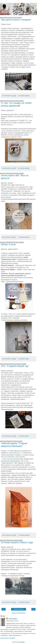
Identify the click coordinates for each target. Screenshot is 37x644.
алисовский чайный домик (11, 461)
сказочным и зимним (13, 455)
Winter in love (8, 244)
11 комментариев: (24, 237)
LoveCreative (13, 619)
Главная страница (18, 609)
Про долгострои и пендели (16, 20)
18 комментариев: (24, 168)
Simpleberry (5, 551)
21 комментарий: (23, 359)
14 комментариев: (24, 96)
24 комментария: (23, 436)
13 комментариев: (24, 535)
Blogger (22, 642)
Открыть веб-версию (18, 613)
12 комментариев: (24, 602)
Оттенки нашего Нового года (17, 542)
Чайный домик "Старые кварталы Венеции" (14, 445)
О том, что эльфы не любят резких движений (16, 104)
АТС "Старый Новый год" (15, 366)
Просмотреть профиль (8, 638)
